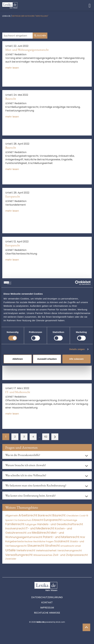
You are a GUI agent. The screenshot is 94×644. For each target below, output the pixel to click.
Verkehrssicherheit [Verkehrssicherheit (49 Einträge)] (46, 551)
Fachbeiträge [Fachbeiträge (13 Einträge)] (70, 520)
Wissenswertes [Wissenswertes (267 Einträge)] (43, 555)
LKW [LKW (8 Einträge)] (29, 533)
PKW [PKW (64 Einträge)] (83, 537)
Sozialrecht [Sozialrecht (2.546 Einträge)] (62, 541)
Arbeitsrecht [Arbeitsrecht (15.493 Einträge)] (28, 515)
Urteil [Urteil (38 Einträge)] (78, 546)
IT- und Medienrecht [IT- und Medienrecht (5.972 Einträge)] (40, 528)
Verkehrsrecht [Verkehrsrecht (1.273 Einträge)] (26, 550)
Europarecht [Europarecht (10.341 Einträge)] (53, 520)
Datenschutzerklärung (47, 597)
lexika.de (6, 16)
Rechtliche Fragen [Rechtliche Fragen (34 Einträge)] (44, 541)
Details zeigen (77, 349)
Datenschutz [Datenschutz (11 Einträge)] (25, 520)
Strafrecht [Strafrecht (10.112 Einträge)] (52, 546)
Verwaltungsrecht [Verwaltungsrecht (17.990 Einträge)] (19, 555)
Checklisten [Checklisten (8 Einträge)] (72, 516)
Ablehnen (18, 359)
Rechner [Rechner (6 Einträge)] (29, 542)
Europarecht (13, 196)
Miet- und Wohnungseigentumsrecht (27, 50)
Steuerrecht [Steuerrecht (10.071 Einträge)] (36, 546)
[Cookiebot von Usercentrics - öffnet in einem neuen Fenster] (77, 283)
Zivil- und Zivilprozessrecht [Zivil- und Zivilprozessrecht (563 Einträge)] (70, 555)
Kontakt (47, 602)
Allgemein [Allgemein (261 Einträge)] (12, 516)
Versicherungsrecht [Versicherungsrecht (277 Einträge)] (70, 551)
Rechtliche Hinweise (47, 613)
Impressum (47, 608)
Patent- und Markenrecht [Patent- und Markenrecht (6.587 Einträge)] (61, 537)
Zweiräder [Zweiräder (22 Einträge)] (11, 559)
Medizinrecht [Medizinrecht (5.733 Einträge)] (41, 533)
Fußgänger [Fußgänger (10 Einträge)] (31, 524)
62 (46, 437)
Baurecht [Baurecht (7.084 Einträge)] (59, 515)
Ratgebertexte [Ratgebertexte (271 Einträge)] (15, 541)
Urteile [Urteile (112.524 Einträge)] (10, 550)
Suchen (40, 36)
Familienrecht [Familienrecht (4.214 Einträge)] (15, 524)
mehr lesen (12, 68)
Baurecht (11, 99)
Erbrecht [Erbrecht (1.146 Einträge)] (38, 520)
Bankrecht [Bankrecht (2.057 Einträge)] (45, 515)
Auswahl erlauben (47, 359)
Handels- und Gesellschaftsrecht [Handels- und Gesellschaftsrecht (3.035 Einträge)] (60, 524)
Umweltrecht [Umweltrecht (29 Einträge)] (67, 546)
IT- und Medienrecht (18, 392)
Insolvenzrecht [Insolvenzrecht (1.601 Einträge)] (15, 528)
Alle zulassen (76, 359)
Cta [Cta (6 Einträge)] (15, 520)
